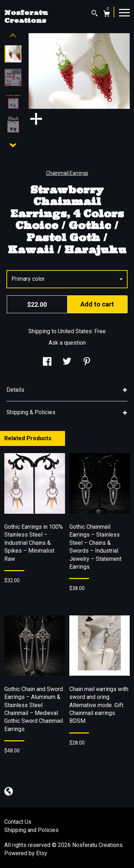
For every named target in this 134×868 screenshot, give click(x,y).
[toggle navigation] (124, 12)
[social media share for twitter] (67, 362)
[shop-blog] (9, 792)
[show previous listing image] (13, 36)
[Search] (95, 14)
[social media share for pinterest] (87, 362)
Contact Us (18, 822)
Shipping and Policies (31, 830)
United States (75, 331)
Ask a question (67, 343)
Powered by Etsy (26, 853)
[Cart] (107, 14)
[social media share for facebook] (47, 362)
